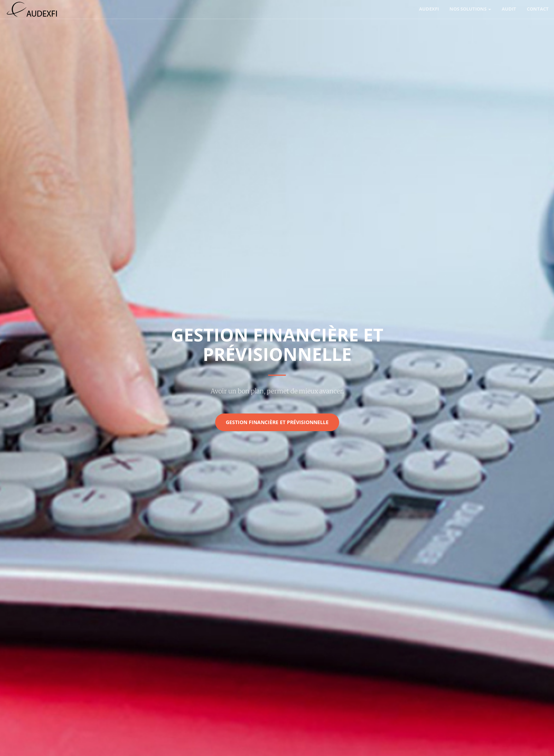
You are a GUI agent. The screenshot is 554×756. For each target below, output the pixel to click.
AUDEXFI (429, 9)
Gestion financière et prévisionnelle (277, 422)
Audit (509, 9)
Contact (538, 9)
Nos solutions (470, 9)
